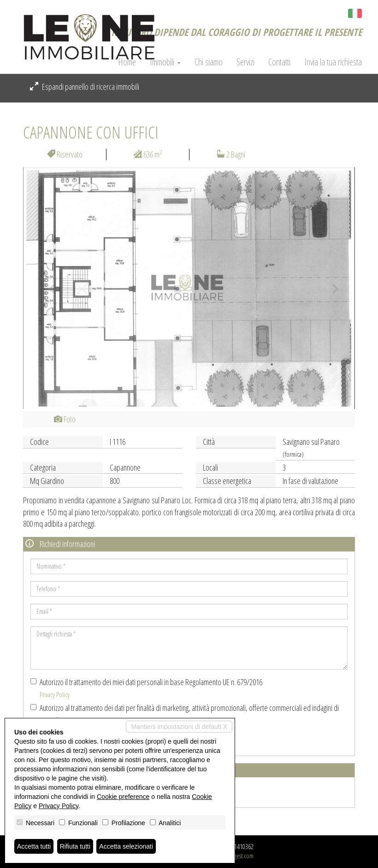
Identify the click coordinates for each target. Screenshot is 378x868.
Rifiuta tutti (75, 846)
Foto (65, 419)
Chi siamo (209, 62)
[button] (48, 288)
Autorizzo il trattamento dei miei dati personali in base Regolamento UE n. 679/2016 (146, 688)
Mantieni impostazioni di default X (179, 727)
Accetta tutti (34, 846)
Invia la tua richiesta (333, 62)
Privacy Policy (55, 694)
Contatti (279, 62)
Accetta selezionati (126, 846)
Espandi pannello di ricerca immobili (85, 87)
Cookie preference (123, 797)
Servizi (245, 62)
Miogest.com (239, 856)
